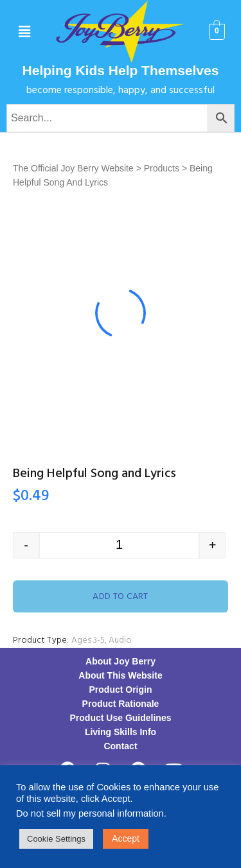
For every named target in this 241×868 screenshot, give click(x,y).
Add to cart (121, 597)
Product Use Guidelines (121, 718)
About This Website (120, 675)
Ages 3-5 (88, 640)
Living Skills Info (121, 732)
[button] (24, 32)
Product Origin (121, 690)
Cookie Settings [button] (56, 839)
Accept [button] (126, 838)
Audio (120, 640)
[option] (121, 313)
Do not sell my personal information (90, 813)
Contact (120, 746)
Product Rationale (121, 704)
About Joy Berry (121, 661)
